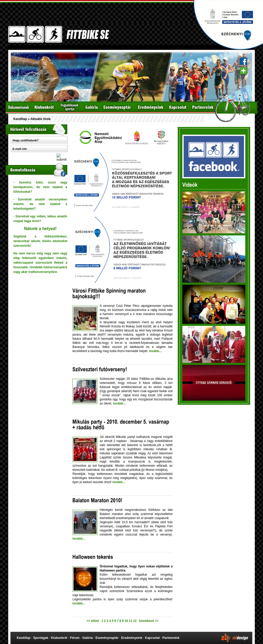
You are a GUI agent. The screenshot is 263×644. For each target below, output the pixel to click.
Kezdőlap (20, 119)
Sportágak (41, 638)
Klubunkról (59, 638)
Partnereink (171, 638)
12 (135, 621)
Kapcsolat (152, 638)
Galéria (87, 638)
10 (127, 621)
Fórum (75, 638)
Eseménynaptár (107, 638)
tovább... (155, 351)
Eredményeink (132, 638)
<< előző (94, 621)
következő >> (148, 621)
